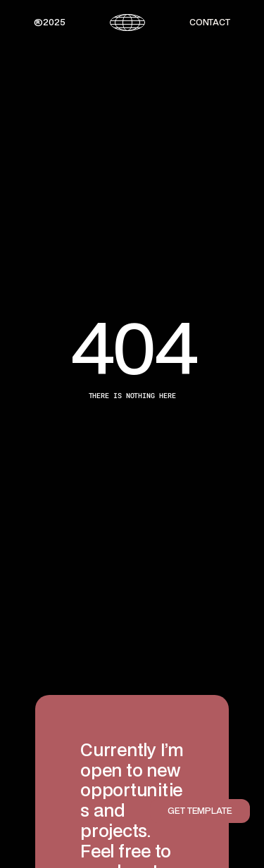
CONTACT (210, 22)
